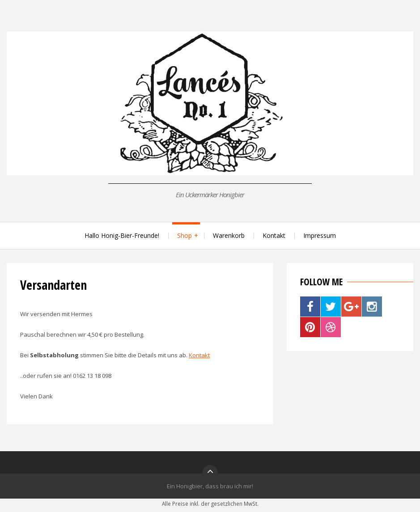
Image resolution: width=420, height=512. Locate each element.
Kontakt (274, 235)
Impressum (320, 235)
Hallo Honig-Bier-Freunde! (122, 235)
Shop (185, 235)
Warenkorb (229, 235)
